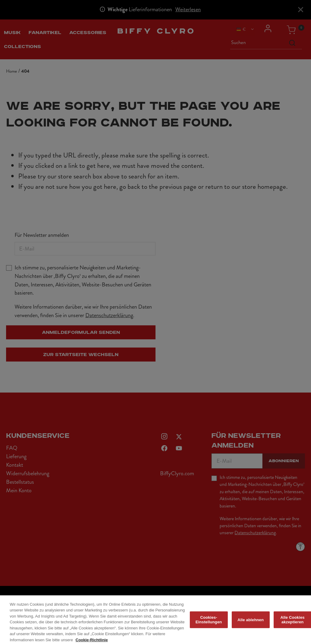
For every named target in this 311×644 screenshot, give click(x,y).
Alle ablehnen (251, 622)
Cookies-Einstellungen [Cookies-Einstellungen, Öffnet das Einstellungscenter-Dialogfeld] (209, 622)
